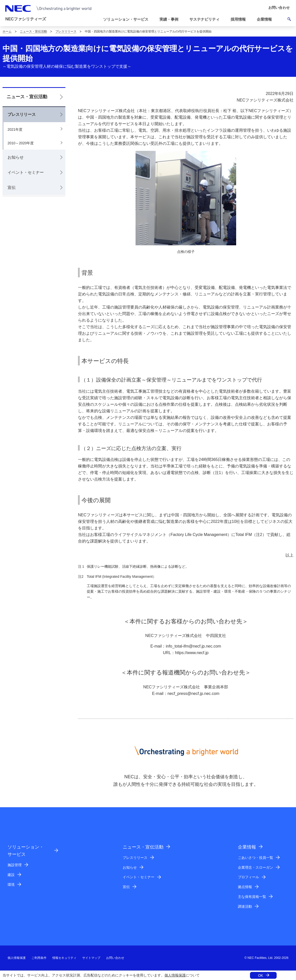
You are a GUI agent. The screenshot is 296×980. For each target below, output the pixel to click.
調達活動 (245, 906)
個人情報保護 (175, 975)
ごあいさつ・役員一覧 (256, 858)
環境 (11, 885)
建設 (11, 875)
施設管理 (15, 865)
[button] (128, 20)
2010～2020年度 (21, 143)
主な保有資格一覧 (252, 897)
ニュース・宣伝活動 (33, 31)
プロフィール (248, 877)
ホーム (7, 31)
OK (261, 975)
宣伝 (12, 188)
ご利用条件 (39, 958)
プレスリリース (66, 31)
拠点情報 (245, 887)
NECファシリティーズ (26, 19)
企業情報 (247, 847)
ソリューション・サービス (26, 851)
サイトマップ (91, 958)
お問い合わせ (115, 958)
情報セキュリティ (64, 958)
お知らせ (16, 157)
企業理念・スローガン (256, 867)
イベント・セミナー (26, 172)
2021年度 (15, 129)
